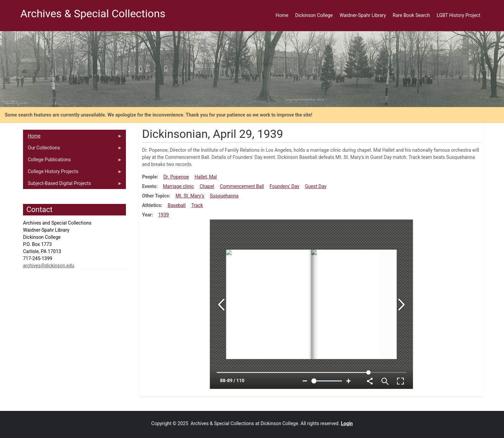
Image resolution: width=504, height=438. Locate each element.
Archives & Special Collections (93, 14)
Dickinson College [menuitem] (314, 15)
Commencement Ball (242, 186)
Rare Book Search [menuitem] (411, 15)
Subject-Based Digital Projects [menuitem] (73, 185)
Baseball (177, 205)
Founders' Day (285, 186)
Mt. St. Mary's (190, 196)
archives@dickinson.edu (49, 266)
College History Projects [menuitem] (73, 173)
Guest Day (316, 186)
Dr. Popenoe (176, 177)
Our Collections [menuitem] (73, 149)
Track (197, 205)
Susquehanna (224, 196)
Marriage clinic (178, 186)
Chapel (207, 186)
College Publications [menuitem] (73, 161)
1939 (164, 215)
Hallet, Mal (206, 177)
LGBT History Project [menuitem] (458, 15)
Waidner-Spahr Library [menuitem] (363, 15)
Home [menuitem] (282, 15)
